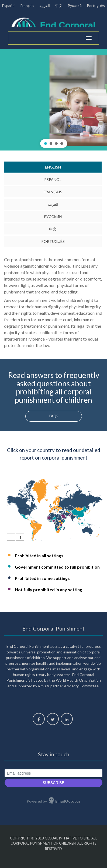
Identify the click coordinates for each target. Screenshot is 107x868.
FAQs (54, 416)
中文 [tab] (53, 229)
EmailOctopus (68, 801)
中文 (59, 6)
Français (27, 6)
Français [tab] (53, 192)
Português (96, 6)
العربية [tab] (53, 204)
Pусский (75, 6)
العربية (45, 6)
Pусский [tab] (53, 217)
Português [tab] (53, 241)
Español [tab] (53, 179)
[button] (53, 100)
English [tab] (53, 167)
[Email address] (53, 773)
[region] (53, 100)
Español (9, 6)
